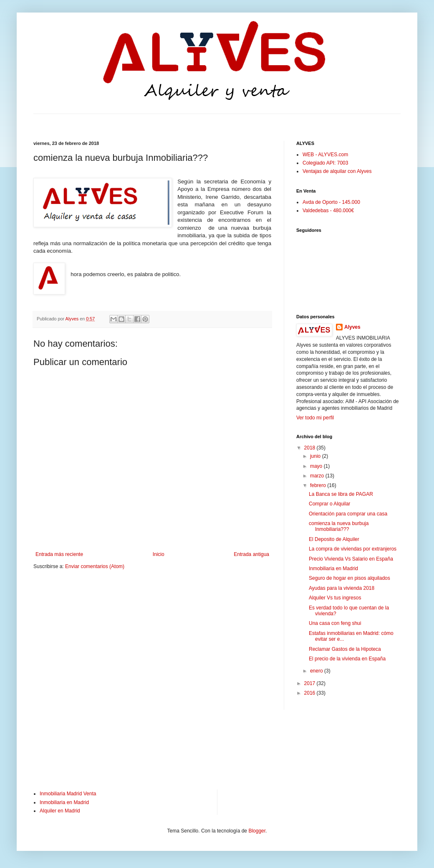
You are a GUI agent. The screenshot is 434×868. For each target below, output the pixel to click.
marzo (318, 476)
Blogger (257, 831)
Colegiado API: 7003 (325, 163)
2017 (310, 683)
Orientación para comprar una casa (348, 514)
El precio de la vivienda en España (347, 659)
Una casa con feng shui (335, 623)
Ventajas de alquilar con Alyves (337, 171)
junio (316, 456)
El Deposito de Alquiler (334, 539)
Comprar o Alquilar (329, 504)
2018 (310, 448)
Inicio (159, 554)
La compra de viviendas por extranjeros (353, 549)
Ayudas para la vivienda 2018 (342, 588)
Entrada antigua (251, 554)
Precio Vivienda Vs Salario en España (351, 559)
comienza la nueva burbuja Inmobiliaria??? (339, 526)
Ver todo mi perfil (315, 418)
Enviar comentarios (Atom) (95, 566)
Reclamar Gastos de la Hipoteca (345, 649)
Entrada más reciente (59, 554)
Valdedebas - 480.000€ (328, 211)
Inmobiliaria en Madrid (333, 569)
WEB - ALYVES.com (325, 155)
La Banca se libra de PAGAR (341, 494)
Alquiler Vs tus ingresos (335, 598)
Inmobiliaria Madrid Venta (68, 794)
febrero (319, 485)
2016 (310, 693)
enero (317, 671)
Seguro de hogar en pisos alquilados (349, 578)
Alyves (352, 327)
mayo (317, 466)
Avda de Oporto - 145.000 (331, 202)
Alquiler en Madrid (60, 811)
